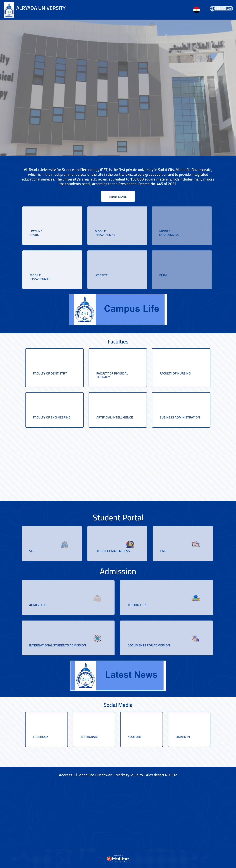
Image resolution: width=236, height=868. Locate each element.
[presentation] (212, 82)
